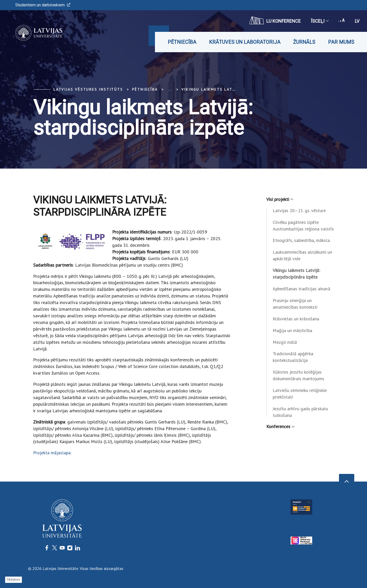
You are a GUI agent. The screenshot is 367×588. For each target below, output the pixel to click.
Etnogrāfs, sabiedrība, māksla (301, 240)
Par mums (341, 42)
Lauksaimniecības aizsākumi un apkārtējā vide (302, 255)
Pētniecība (182, 42)
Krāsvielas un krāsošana (296, 319)
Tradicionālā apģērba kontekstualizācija (293, 357)
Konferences (280, 426)
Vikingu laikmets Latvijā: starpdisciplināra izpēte (296, 274)
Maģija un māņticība (292, 330)
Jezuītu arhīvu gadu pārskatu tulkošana (300, 412)
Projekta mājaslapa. (52, 453)
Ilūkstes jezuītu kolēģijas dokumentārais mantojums (298, 375)
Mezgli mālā (285, 342)
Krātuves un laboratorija (245, 42)
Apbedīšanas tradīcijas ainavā (302, 289)
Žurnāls (304, 42)
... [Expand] (170, 89)
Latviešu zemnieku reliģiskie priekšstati (300, 394)
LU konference (275, 20)
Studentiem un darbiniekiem (43, 5)
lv (357, 21)
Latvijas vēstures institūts (88, 89)
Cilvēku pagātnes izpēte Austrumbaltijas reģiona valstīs (303, 225)
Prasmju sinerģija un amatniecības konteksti (295, 304)
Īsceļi (320, 21)
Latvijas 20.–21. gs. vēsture (299, 210)
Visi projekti (280, 199)
